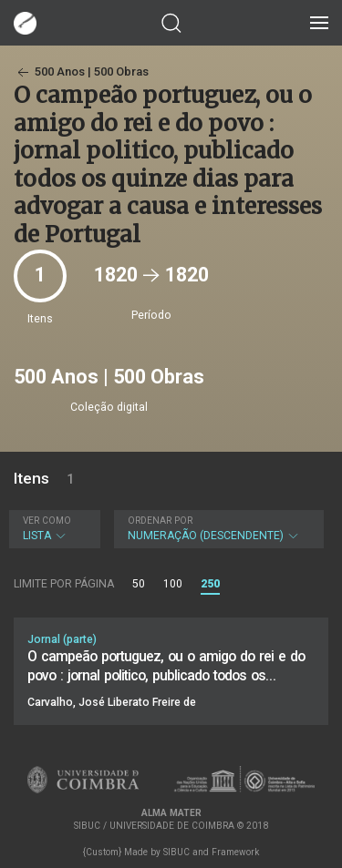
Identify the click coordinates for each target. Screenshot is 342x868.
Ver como (47, 521)
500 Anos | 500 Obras (81, 71)
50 (139, 584)
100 (173, 584)
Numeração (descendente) (217, 529)
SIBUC (176, 852)
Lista (52, 529)
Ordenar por (160, 521)
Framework (235, 852)
